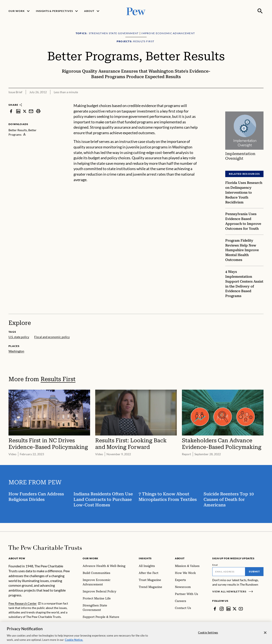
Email (215, 565)
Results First (58, 379)
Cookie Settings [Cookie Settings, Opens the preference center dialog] (208, 635)
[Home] (45, 548)
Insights (145, 558)
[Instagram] (222, 609)
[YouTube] (241, 609)
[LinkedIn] (228, 609)
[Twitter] (235, 609)
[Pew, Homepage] (136, 11)
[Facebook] (215, 609)
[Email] (229, 572)
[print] (38, 111)
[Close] (265, 635)
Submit (254, 571)
